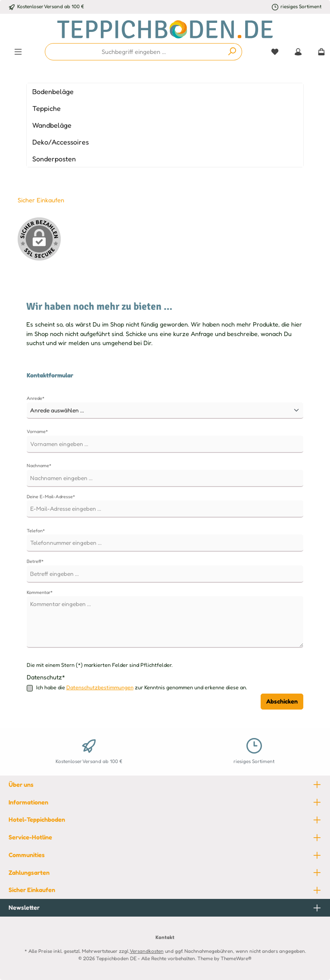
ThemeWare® (236, 958)
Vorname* (37, 431)
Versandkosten (147, 951)
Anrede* (36, 398)
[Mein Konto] (298, 52)
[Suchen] (232, 52)
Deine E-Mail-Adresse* (51, 496)
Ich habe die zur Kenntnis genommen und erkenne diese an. (142, 688)
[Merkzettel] (275, 52)
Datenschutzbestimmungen (100, 687)
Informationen (28, 802)
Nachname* (39, 465)
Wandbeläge (52, 125)
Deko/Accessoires (61, 142)
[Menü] (18, 52)
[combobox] (134, 52)
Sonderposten (54, 159)
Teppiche (47, 108)
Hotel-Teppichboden (37, 819)
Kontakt (165, 937)
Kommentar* (40, 592)
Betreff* (35, 561)
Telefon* (36, 531)
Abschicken (282, 701)
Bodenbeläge (53, 91)
